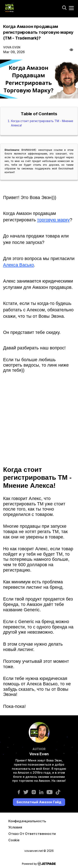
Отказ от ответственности (32, 834)
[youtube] (50, 792)
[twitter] (26, 792)
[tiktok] (58, 792)
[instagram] (34, 792)
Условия (15, 827)
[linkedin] (41, 792)
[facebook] (19, 792)
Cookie (14, 840)
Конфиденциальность (27, 821)
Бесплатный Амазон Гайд (39, 802)
